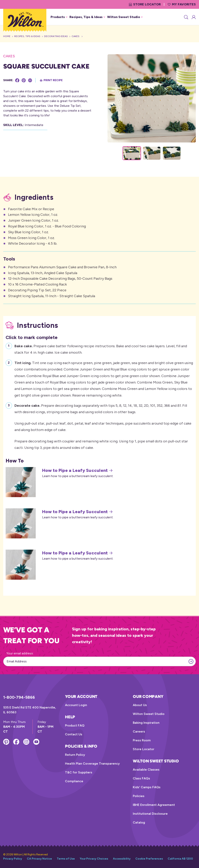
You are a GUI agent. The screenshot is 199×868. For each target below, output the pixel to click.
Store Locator (145, 4)
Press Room (142, 740)
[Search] (186, 17)
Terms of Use (66, 859)
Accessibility (122, 859)
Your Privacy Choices (94, 859)
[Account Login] (193, 17)
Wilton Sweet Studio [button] (125, 17)
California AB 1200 (180, 859)
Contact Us (74, 734)
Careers (139, 731)
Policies (139, 796)
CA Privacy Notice (39, 859)
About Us (140, 705)
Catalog (139, 822)
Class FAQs (141, 778)
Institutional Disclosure (150, 814)
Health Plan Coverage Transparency (92, 764)
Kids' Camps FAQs (147, 787)
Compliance (74, 781)
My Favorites (182, 4)
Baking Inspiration (146, 723)
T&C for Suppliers (79, 772)
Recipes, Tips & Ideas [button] (87, 17)
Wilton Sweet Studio (149, 714)
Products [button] (59, 17)
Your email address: (20, 653)
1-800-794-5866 (19, 697)
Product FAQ (75, 725)
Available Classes (146, 770)
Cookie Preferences (149, 859)
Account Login (76, 705)
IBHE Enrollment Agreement (154, 805)
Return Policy (75, 755)
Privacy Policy (13, 859)
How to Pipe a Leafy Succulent (77, 470)
